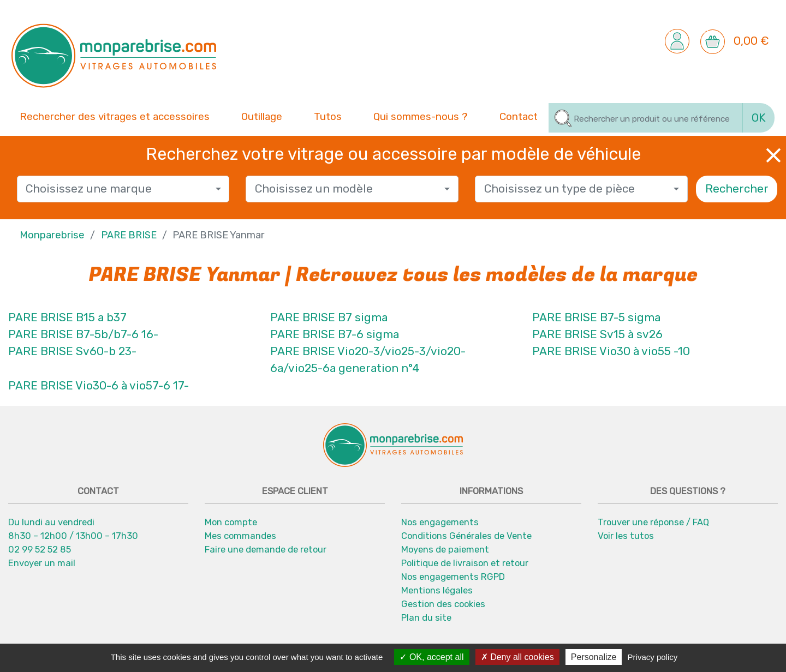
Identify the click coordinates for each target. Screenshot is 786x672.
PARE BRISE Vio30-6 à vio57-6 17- (99, 386)
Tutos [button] (328, 116)
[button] (677, 40)
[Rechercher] (645, 118)
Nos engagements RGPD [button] (453, 577)
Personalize (594, 657)
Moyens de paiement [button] (445, 549)
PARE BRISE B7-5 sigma (596, 317)
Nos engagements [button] (440, 522)
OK (759, 118)
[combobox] (123, 189)
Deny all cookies (517, 657)
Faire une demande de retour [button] (266, 549)
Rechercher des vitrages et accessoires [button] (115, 117)
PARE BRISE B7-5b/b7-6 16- (83, 334)
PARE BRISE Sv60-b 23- (72, 351)
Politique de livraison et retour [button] (465, 563)
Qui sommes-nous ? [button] (421, 116)
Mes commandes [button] (240, 536)
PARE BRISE (129, 235)
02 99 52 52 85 (40, 549)
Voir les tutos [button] (626, 536)
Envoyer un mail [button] (42, 563)
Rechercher (737, 189)
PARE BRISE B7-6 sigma (335, 334)
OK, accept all (431, 657)
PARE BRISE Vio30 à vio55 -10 (611, 351)
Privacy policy (653, 657)
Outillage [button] (262, 116)
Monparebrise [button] (52, 235)
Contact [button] (519, 116)
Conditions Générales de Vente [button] (466, 536)
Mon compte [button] (231, 522)
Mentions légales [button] (437, 590)
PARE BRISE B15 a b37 (67, 317)
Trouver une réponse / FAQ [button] (653, 522)
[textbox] (119, 189)
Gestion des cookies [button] (443, 604)
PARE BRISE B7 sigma (329, 317)
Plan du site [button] (426, 617)
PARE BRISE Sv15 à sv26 (597, 334)
